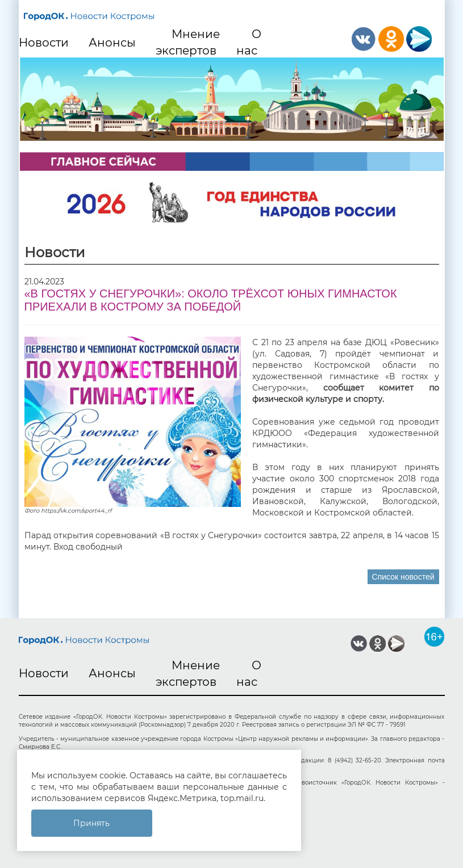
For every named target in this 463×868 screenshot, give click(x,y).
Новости (44, 43)
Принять (91, 823)
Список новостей (403, 577)
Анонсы (112, 43)
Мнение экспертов (188, 42)
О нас (249, 42)
